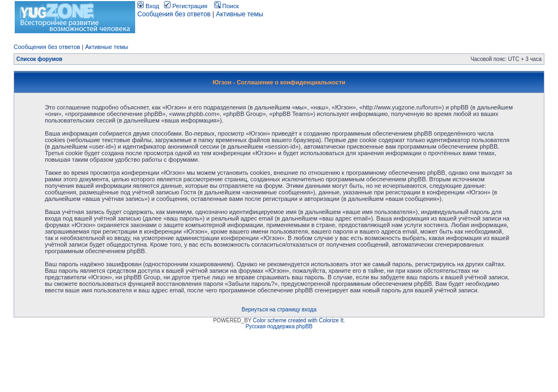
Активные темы (239, 14)
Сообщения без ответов (174, 14)
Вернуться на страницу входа (279, 310)
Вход (148, 6)
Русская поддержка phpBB (279, 326)
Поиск (227, 6)
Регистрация (186, 6)
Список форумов (40, 59)
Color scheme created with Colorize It (298, 320)
